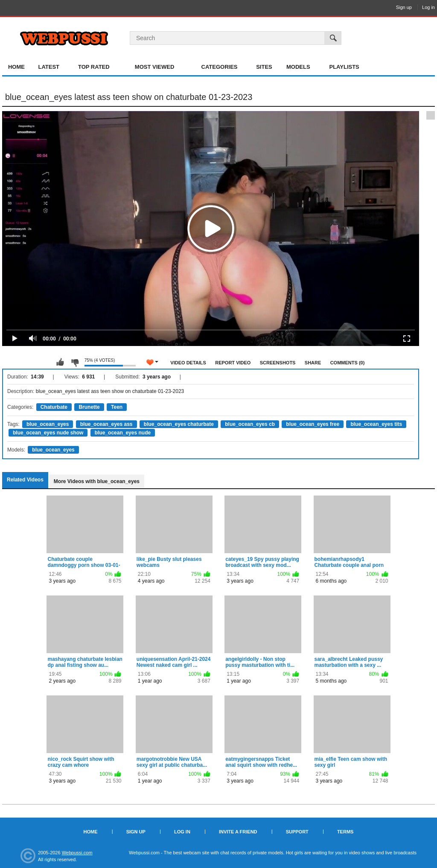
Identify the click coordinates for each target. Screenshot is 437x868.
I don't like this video (75, 362)
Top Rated (94, 67)
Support (297, 832)
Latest (49, 67)
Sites (264, 67)
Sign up (404, 7)
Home (16, 67)
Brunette (89, 407)
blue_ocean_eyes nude (123, 433)
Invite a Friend (238, 832)
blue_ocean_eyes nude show (48, 433)
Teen (117, 407)
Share (313, 363)
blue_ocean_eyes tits (376, 424)
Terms (345, 832)
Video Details (188, 363)
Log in (428, 7)
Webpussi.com (77, 853)
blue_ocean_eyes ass (106, 424)
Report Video (233, 363)
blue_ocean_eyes (48, 424)
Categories (220, 67)
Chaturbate (54, 407)
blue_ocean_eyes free (313, 424)
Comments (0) (348, 363)
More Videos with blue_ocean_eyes (97, 481)
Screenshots (278, 363)
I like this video (60, 362)
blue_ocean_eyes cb (250, 424)
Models (298, 67)
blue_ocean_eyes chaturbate (179, 424)
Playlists (344, 67)
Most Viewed (154, 67)
